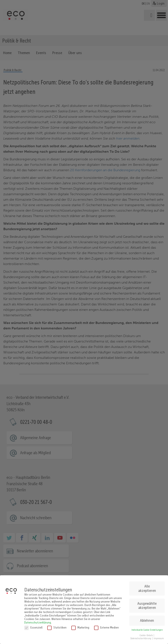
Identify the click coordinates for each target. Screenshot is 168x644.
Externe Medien (106, 625)
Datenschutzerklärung (38, 620)
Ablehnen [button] (147, 618)
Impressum (159, 636)
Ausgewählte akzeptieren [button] (147, 604)
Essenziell (33, 625)
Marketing (80, 625)
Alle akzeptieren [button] (147, 586)
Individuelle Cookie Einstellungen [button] (147, 628)
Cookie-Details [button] (146, 633)
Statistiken (57, 625)
